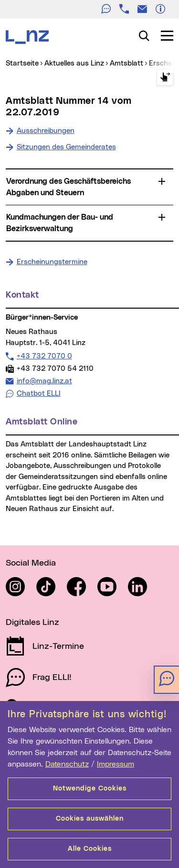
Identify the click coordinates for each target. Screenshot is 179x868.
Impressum (116, 764)
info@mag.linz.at (44, 381)
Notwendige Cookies (90, 789)
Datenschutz (67, 764)
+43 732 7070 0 (44, 356)
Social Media (31, 563)
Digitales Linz (32, 623)
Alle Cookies (90, 849)
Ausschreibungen (46, 131)
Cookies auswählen (90, 819)
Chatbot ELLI (39, 394)
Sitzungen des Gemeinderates (66, 147)
